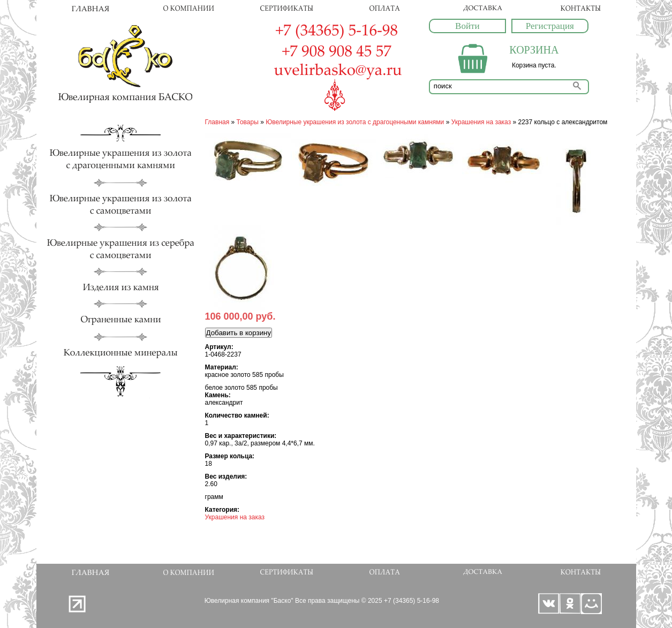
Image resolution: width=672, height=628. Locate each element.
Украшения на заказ (481, 122)
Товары (248, 122)
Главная (217, 122)
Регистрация (550, 26)
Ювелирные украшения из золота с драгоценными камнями (355, 122)
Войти (467, 26)
